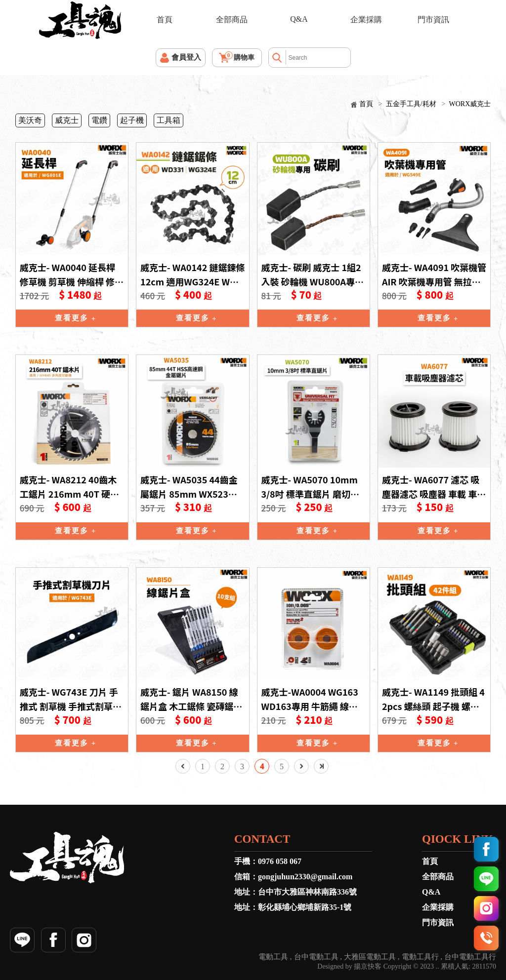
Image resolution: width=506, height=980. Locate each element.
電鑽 (99, 120)
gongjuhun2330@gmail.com (305, 877)
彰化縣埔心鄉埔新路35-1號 (305, 907)
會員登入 (186, 57)
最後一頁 (321, 766)
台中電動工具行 (470, 957)
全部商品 (232, 20)
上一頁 (183, 766)
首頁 (165, 20)
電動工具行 (420, 957)
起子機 (132, 120)
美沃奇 (30, 120)
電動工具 (273, 957)
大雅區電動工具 (370, 957)
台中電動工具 (316, 957)
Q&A (299, 19)
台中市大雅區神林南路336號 (307, 892)
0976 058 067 (280, 861)
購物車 (240, 56)
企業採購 (366, 20)
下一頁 (301, 766)
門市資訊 (433, 20)
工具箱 (169, 120)
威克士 (67, 120)
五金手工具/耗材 (411, 104)
